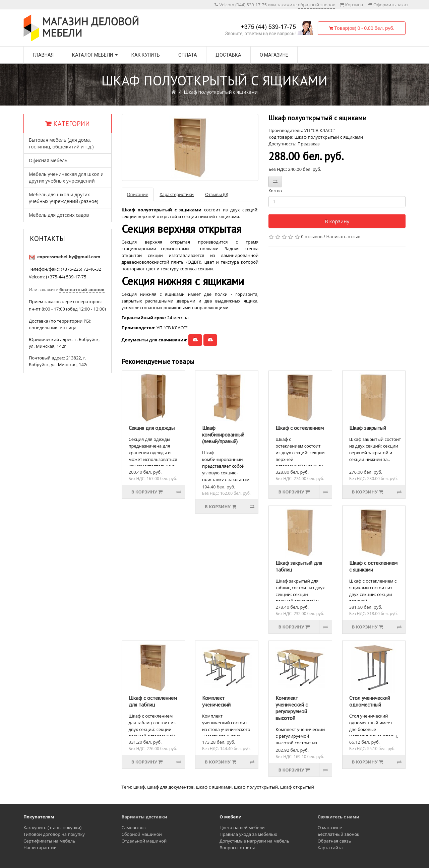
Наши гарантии (40, 848)
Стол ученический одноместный (370, 701)
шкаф (139, 787)
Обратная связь (334, 841)
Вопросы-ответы (237, 848)
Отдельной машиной (144, 841)
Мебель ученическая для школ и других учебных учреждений (66, 177)
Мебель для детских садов (59, 215)
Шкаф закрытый (368, 428)
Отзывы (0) (217, 194)
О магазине (274, 55)
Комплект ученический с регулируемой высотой (292, 708)
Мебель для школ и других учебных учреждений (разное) (64, 198)
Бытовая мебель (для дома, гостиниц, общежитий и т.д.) (61, 143)
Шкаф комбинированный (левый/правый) (223, 435)
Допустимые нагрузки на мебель (254, 841)
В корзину (337, 221)
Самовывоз (134, 827)
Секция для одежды (152, 428)
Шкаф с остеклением (300, 428)
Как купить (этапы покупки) (52, 827)
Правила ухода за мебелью (248, 834)
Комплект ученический (216, 701)
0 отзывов (312, 237)
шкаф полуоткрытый (256, 787)
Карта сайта (330, 848)
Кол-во (275, 191)
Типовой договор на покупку (54, 834)
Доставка (228, 55)
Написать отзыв (343, 237)
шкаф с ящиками (214, 787)
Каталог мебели (93, 55)
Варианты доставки (144, 817)
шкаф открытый (297, 787)
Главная (43, 55)
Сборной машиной (142, 834)
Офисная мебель (48, 160)
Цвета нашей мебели (242, 827)
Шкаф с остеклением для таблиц (153, 701)
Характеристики (177, 194)
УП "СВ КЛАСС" (320, 130)
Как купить (146, 55)
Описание (138, 194)
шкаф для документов (170, 787)
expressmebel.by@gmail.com (69, 257)
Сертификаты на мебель (49, 841)
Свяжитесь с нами (339, 817)
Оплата (188, 55)
